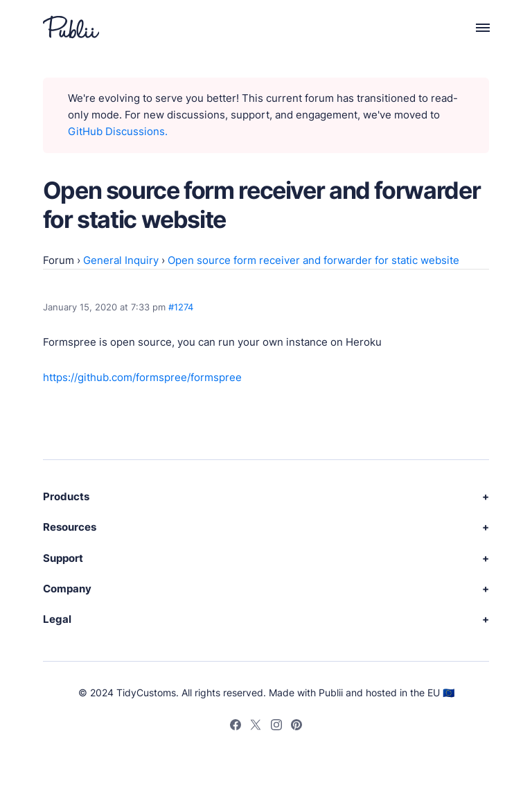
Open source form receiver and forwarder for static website (313, 260)
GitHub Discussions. (118, 131)
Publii (331, 692)
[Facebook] (236, 727)
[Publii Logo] (71, 27)
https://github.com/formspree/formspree (142, 377)
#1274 (181, 307)
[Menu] (475, 27)
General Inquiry (121, 260)
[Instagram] (276, 727)
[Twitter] (256, 727)
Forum (59, 260)
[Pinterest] (296, 727)
